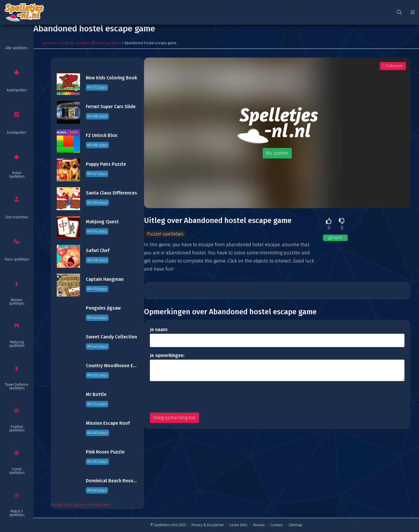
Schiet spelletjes (17, 471)
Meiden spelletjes (17, 302)
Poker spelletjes (17, 175)
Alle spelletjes (17, 48)
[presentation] (194, 397)
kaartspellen (17, 90)
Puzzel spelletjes (108, 43)
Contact (277, 525)
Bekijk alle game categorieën (81, 505)
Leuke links (238, 525)
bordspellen (17, 133)
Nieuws (259, 525)
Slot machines (17, 217)
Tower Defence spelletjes (17, 386)
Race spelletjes (17, 259)
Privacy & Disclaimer (208, 525)
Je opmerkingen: (167, 355)
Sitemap (295, 525)
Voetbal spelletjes (17, 429)
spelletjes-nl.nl (54, 43)
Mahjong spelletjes (17, 344)
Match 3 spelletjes (17, 513)
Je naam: (159, 330)
